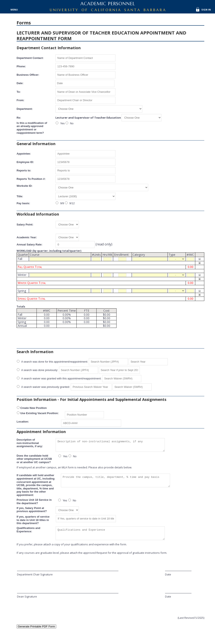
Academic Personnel (108, 4)
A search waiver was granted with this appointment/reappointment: (61, 378)
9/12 (72, 203)
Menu (14, 10)
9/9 (62, 203)
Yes (62, 123)
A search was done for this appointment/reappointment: (54, 362)
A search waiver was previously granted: (45, 387)
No (71, 123)
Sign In (206, 10)
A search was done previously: (39, 370)
